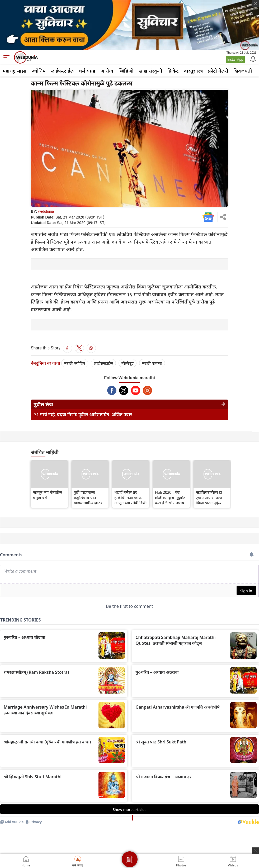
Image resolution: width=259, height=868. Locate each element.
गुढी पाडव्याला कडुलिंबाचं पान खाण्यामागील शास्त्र (88, 497)
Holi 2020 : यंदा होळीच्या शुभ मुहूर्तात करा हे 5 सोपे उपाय (170, 497)
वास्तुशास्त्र (193, 71)
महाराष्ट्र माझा (15, 71)
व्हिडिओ (126, 71)
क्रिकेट (173, 71)
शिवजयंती (243, 71)
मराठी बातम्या (152, 363)
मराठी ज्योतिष (75, 363)
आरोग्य (107, 71)
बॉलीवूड (128, 363)
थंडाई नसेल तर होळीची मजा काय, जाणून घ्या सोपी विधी (130, 497)
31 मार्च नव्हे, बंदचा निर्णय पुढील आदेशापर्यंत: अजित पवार (83, 414)
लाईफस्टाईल (62, 71)
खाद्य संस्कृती (150, 71)
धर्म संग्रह (87, 71)
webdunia (46, 211)
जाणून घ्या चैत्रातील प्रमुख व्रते (48, 495)
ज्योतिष (39, 71)
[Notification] (252, 59)
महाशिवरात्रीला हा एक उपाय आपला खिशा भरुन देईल (209, 497)
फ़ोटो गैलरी (218, 71)
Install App (235, 59)
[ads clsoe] (256, 851)
